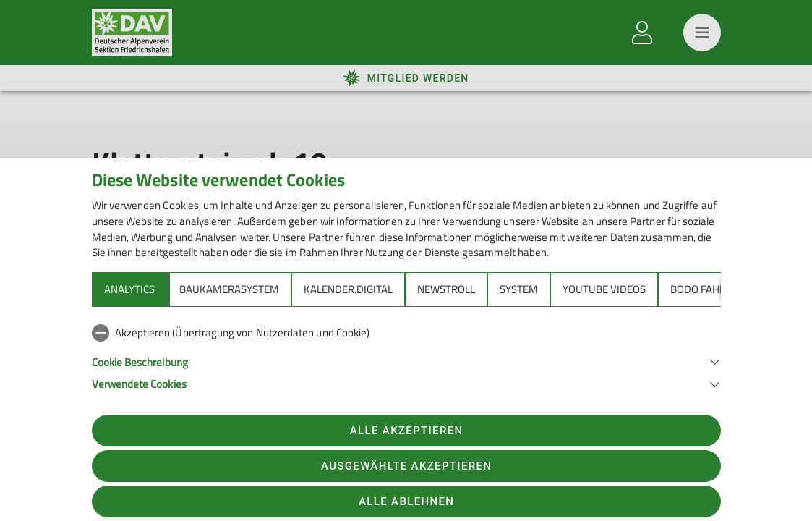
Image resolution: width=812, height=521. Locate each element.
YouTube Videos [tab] (604, 289)
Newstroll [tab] (446, 289)
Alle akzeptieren (407, 431)
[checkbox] (406, 333)
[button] (406, 361)
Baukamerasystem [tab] (229, 289)
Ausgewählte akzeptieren (406, 466)
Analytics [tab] (129, 289)
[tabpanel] (406, 355)
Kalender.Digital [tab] (348, 289)
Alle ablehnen (406, 501)
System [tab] (519, 289)
